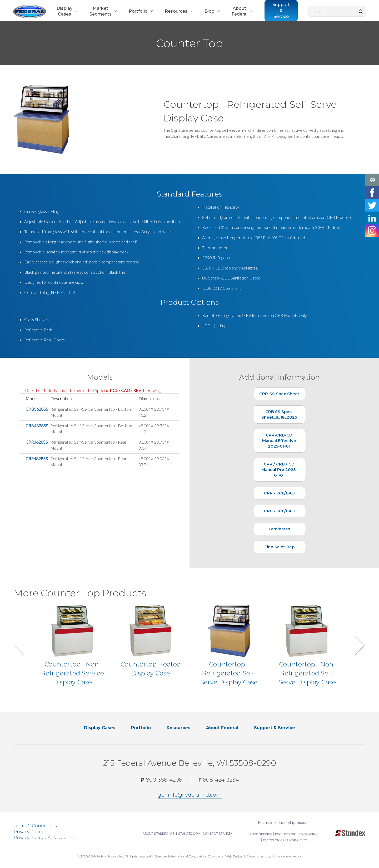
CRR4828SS (37, 458)
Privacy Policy (29, 832)
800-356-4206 (161, 780)
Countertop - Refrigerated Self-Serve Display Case (229, 673)
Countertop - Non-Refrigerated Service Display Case (73, 673)
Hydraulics (297, 840)
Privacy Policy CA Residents (44, 838)
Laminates (279, 529)
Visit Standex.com (185, 834)
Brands (303, 823)
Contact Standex (217, 834)
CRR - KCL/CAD (279, 493)
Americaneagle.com (287, 856)
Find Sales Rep (280, 547)
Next (355, 646)
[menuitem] (66, 11)
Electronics (274, 840)
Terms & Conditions (35, 826)
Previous (24, 646)
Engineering (286, 834)
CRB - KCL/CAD (279, 511)
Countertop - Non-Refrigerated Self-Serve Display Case (307, 673)
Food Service (261, 834)
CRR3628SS (37, 442)
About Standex (155, 834)
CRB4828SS (37, 426)
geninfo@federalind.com (190, 795)
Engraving (308, 834)
